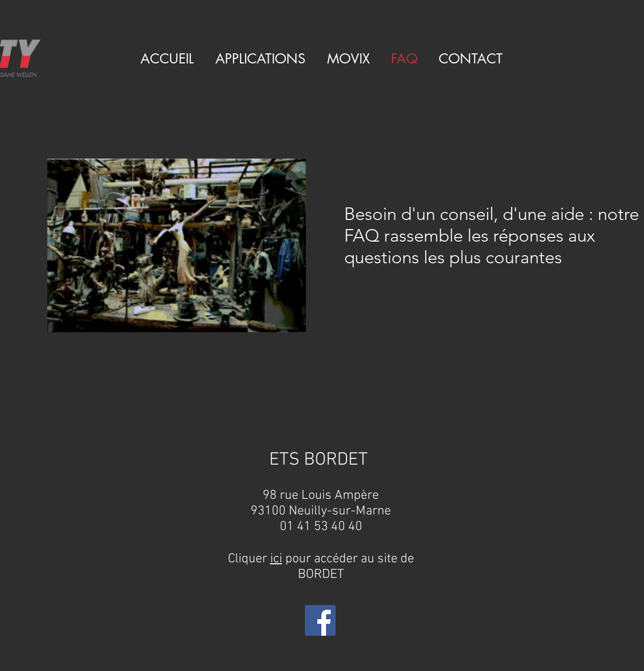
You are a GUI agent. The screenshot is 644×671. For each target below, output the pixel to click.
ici (276, 559)
